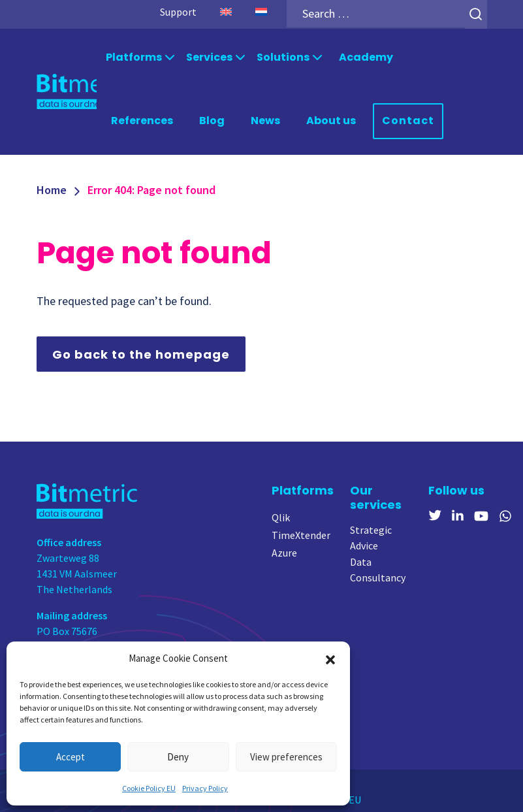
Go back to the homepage (141, 352)
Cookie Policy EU (149, 788)
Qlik (281, 515)
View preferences (286, 757)
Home (52, 188)
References (142, 119)
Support (178, 12)
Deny (178, 757)
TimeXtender (301, 533)
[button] (330, 658)
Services (209, 57)
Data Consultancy (378, 568)
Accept (71, 757)
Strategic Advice (371, 536)
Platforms (134, 57)
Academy (366, 57)
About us (331, 119)
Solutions (283, 57)
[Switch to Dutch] (261, 12)
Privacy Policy (205, 788)
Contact (408, 120)
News (265, 119)
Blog (212, 119)
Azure (284, 551)
